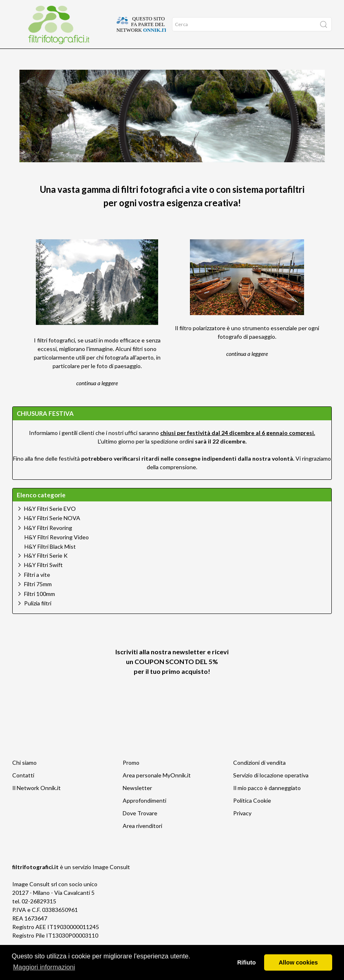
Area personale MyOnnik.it (157, 791)
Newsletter (137, 804)
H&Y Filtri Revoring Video (57, 553)
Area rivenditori (142, 842)
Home (20, 57)
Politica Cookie (252, 816)
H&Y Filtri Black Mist (50, 563)
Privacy (242, 829)
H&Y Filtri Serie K (46, 571)
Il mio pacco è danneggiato (267, 804)
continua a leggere (97, 399)
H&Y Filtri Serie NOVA (52, 534)
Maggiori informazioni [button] (44, 967)
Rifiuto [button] (247, 962)
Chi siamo (24, 778)
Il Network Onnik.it (36, 804)
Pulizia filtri (38, 619)
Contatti (23, 791)
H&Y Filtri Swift (43, 581)
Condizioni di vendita (259, 778)
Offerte (78, 57)
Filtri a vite (37, 590)
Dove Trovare (140, 829)
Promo (131, 778)
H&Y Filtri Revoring (48, 544)
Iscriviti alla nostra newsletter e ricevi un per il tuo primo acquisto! (172, 677)
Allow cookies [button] (298, 962)
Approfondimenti (48, 57)
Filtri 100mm (40, 610)
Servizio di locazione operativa (271, 791)
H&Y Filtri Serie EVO (50, 524)
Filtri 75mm (38, 600)
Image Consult (111, 883)
